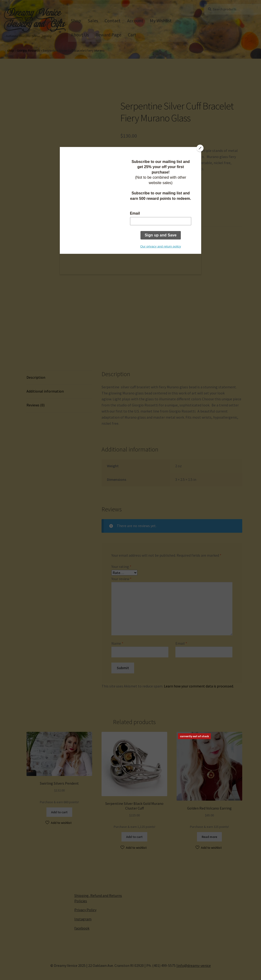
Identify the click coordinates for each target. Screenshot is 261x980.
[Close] (200, 148)
